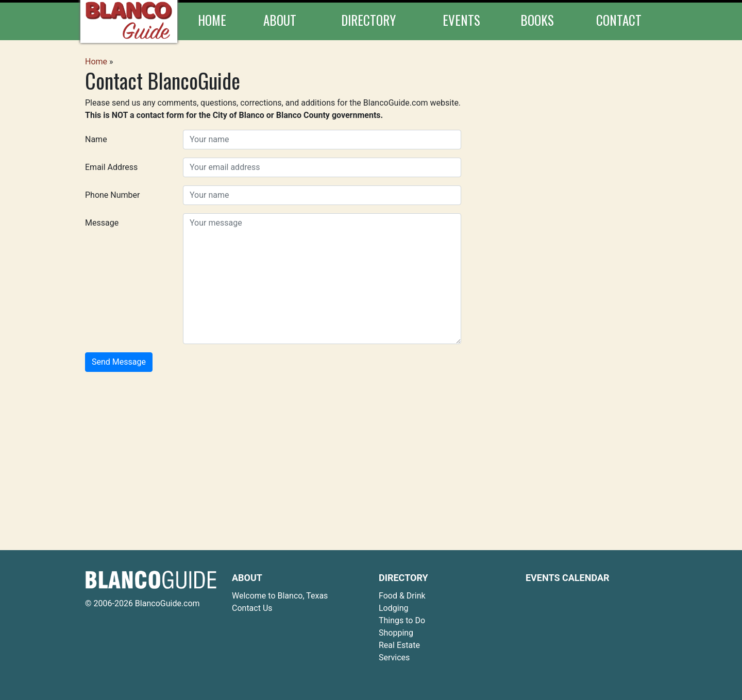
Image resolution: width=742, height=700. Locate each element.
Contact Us (252, 608)
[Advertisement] (371, 452)
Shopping (396, 633)
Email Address (111, 167)
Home (212, 20)
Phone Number (112, 195)
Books (537, 20)
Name (96, 139)
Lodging (393, 608)
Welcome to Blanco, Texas (280, 596)
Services (394, 658)
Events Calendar (568, 578)
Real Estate (399, 645)
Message (102, 223)
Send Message (119, 362)
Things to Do (402, 620)
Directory (368, 20)
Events (461, 20)
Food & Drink (402, 596)
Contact (619, 20)
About (280, 20)
